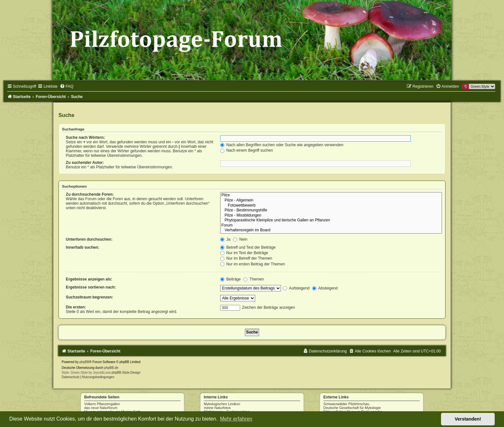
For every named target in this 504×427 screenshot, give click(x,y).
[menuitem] (67, 86)
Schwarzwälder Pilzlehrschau (346, 404)
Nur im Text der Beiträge (244, 253)
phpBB (84, 362)
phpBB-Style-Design (126, 373)
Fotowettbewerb (331, 206)
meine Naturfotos (217, 408)
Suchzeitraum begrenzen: (90, 297)
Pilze (331, 195)
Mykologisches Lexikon (222, 404)
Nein (240, 239)
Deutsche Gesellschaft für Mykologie (352, 408)
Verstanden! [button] (468, 419)
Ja (225, 239)
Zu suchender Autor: (85, 163)
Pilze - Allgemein (331, 200)
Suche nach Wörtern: (85, 138)
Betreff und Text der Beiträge (248, 247)
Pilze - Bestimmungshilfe (331, 210)
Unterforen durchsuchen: (89, 239)
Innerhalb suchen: (83, 247)
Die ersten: (76, 307)
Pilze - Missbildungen (331, 216)
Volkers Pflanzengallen (102, 404)
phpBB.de (111, 368)
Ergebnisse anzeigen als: (89, 279)
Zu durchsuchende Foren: (90, 194)
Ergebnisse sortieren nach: (91, 287)
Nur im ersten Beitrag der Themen (253, 264)
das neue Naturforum (101, 408)
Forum (331, 226)
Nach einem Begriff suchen (247, 150)
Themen (254, 279)
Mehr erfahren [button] (236, 419)
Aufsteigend (296, 288)
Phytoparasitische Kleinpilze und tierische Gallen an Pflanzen (331, 220)
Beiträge (230, 279)
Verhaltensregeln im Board (331, 230)
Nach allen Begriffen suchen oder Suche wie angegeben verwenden (282, 145)
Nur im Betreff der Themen (246, 258)
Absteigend (325, 288)
